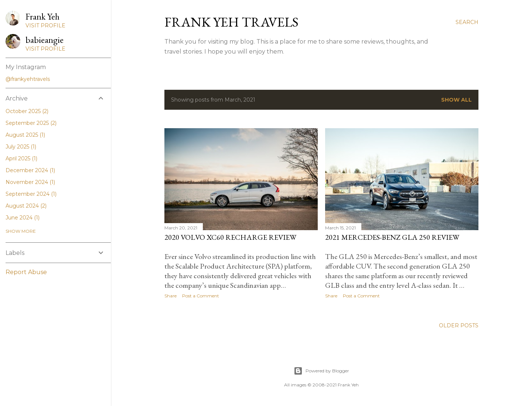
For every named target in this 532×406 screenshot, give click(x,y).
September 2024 (31, 194)
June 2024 (23, 218)
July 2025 (21, 147)
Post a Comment (201, 296)
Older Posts (459, 325)
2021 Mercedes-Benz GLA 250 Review (392, 237)
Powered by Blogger (321, 371)
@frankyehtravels (28, 79)
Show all (456, 100)
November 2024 (30, 182)
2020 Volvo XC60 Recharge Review (230, 237)
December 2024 (30, 170)
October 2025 (27, 111)
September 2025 (31, 123)
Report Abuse (26, 272)
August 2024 (26, 206)
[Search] (467, 22)
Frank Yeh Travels (231, 22)
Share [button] (170, 296)
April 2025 (21, 158)
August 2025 (25, 135)
